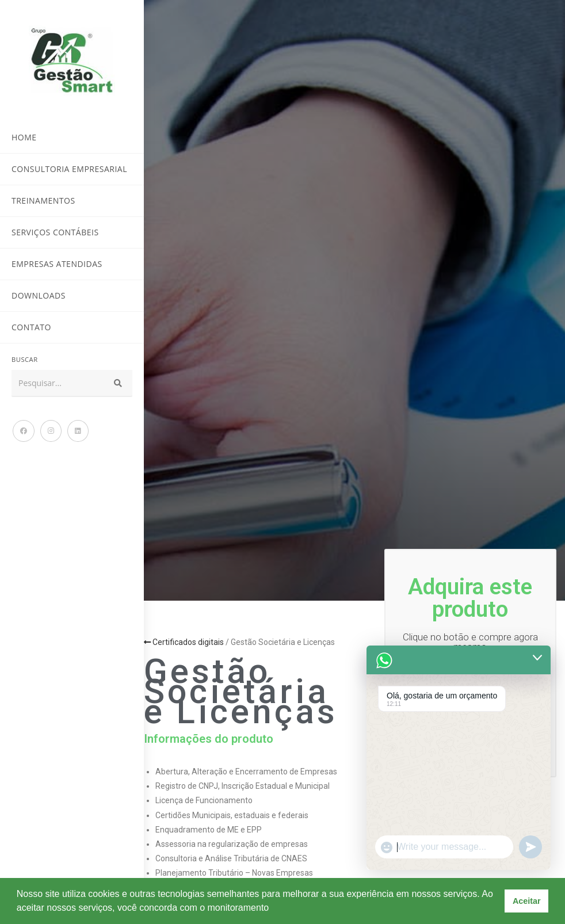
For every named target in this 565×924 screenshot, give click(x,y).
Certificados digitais (184, 642)
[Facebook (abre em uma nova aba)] (24, 431)
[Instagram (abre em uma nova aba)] (51, 431)
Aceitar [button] (527, 901)
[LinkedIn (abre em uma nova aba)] (78, 431)
